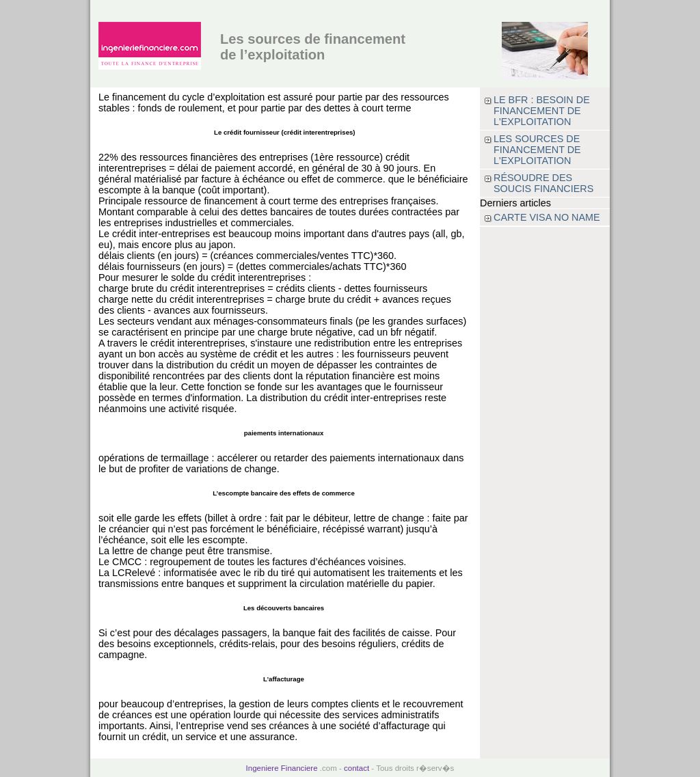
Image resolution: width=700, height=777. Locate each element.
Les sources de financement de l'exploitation (537, 150)
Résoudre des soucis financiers (543, 183)
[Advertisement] (545, 432)
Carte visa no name (547, 217)
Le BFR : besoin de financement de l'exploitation (542, 111)
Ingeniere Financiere (282, 768)
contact (356, 768)
